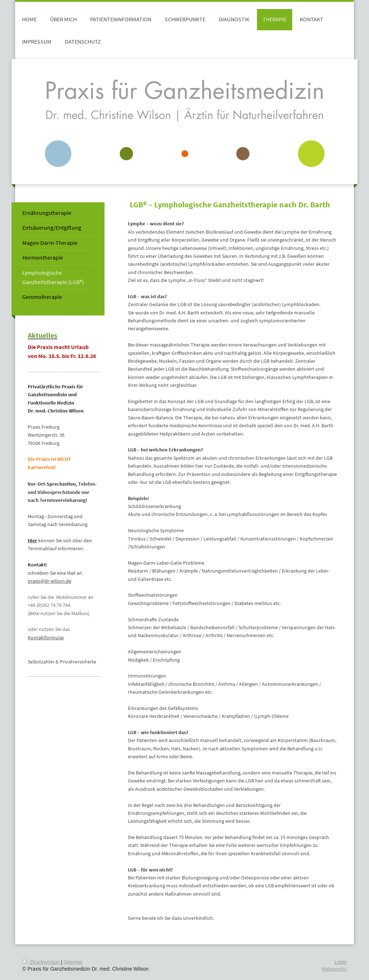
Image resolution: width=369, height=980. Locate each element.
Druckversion (42, 962)
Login (341, 962)
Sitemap (73, 962)
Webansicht (334, 969)
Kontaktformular (46, 637)
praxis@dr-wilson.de (50, 581)
